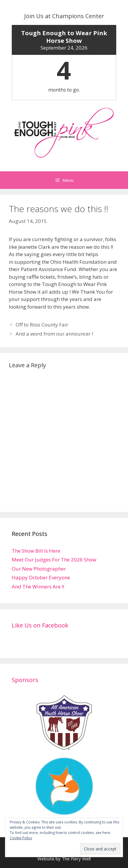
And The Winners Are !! (38, 587)
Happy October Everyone (41, 577)
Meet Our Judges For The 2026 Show (54, 560)
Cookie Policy (21, 838)
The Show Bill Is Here (36, 551)
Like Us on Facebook (40, 625)
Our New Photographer (39, 569)
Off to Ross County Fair (42, 325)
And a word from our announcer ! (54, 334)
